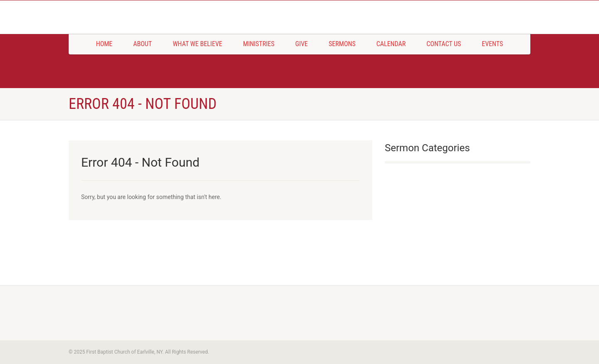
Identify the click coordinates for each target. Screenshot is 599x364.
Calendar (391, 44)
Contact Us (444, 44)
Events (492, 44)
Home (104, 44)
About (142, 44)
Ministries (259, 44)
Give (302, 44)
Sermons (342, 44)
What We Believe (197, 44)
